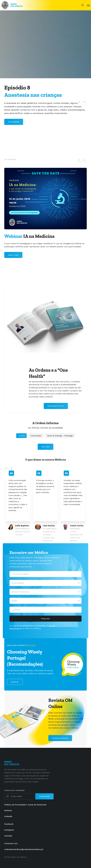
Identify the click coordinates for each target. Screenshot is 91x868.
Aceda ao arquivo (60, 738)
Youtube (8, 836)
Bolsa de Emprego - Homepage (60, 436)
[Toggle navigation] (88, 5)
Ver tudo (45, 447)
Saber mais (13, 255)
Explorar (15, 682)
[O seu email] (23, 796)
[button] (79, 102)
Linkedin (8, 816)
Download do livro (56, 406)
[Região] (45, 601)
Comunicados (36, 436)
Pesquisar (45, 619)
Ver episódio (14, 122)
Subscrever (44, 796)
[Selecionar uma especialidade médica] (45, 583)
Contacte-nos (11, 843)
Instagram (9, 830)
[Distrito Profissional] (45, 592)
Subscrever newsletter (15, 790)
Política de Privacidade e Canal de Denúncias (25, 805)
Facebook (9, 824)
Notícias (21, 436)
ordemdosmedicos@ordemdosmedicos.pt (24, 849)
